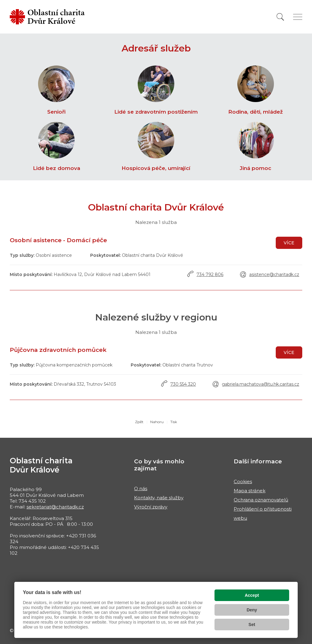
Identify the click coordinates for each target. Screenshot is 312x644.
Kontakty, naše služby (159, 498)
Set (252, 625)
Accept (252, 595)
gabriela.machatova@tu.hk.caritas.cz (261, 384)
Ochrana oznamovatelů (261, 500)
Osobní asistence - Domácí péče (58, 240)
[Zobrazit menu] (298, 17)
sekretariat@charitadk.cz (55, 507)
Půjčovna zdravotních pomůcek (58, 350)
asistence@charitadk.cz (274, 274)
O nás (141, 488)
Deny (252, 610)
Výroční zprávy (151, 507)
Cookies (243, 481)
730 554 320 (183, 384)
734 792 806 (210, 274)
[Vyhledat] (280, 17)
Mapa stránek (250, 491)
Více (289, 243)
